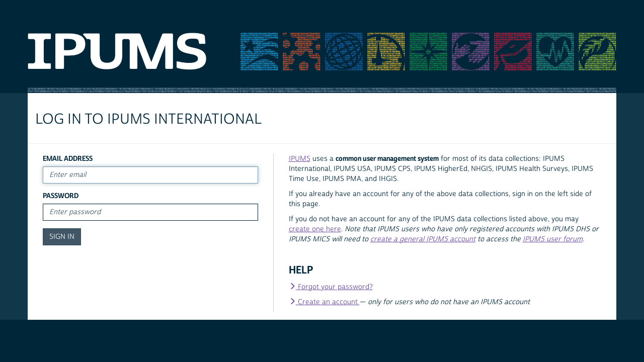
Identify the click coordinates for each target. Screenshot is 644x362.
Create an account (324, 302)
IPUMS (300, 159)
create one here (315, 229)
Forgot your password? (331, 287)
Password (61, 196)
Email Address (68, 159)
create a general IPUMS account (423, 239)
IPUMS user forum (553, 239)
